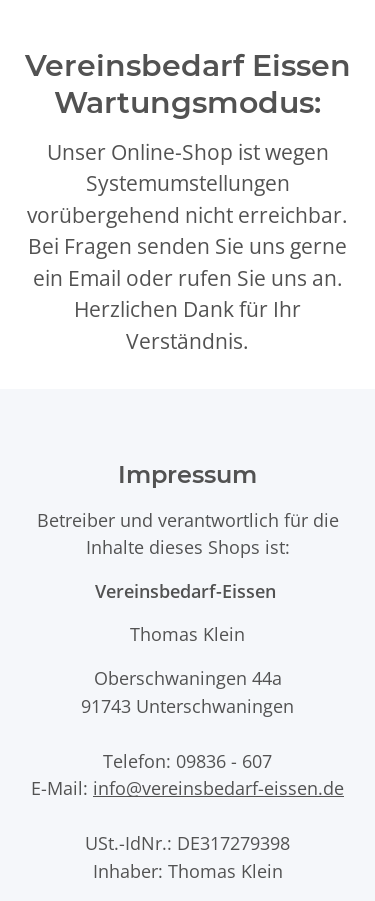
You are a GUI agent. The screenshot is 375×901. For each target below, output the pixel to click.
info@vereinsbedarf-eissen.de (218, 787)
